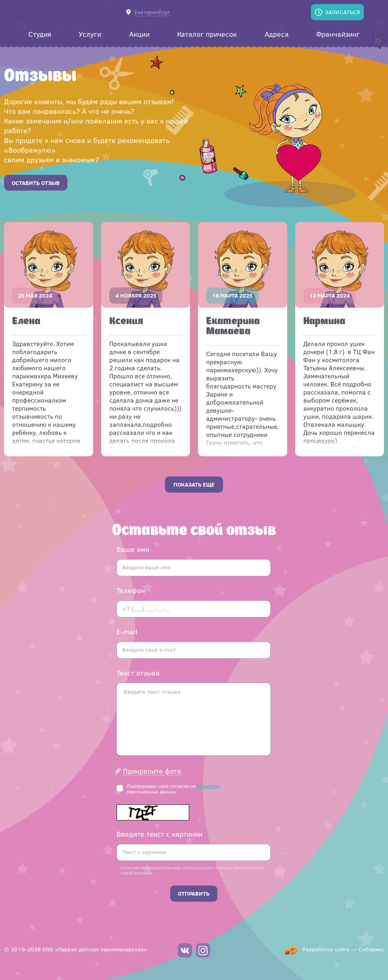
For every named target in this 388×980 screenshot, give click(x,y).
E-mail (127, 632)
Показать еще (194, 484)
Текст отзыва (138, 673)
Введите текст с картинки (160, 834)
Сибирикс (371, 949)
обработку (208, 786)
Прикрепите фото (152, 771)
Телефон (131, 590)
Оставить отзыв (36, 183)
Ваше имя (133, 549)
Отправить (194, 893)
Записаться (342, 12)
